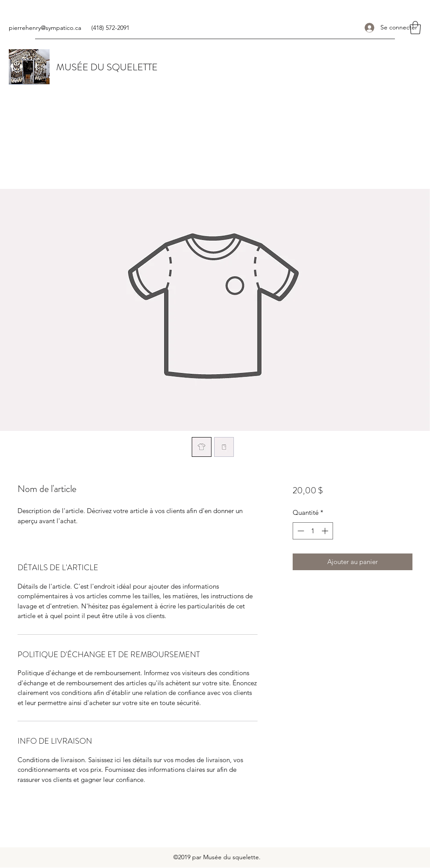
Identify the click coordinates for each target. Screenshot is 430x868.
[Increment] (326, 531)
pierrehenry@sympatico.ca (45, 28)
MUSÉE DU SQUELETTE (107, 67)
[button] (415, 28)
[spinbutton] (313, 531)
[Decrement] (300, 531)
